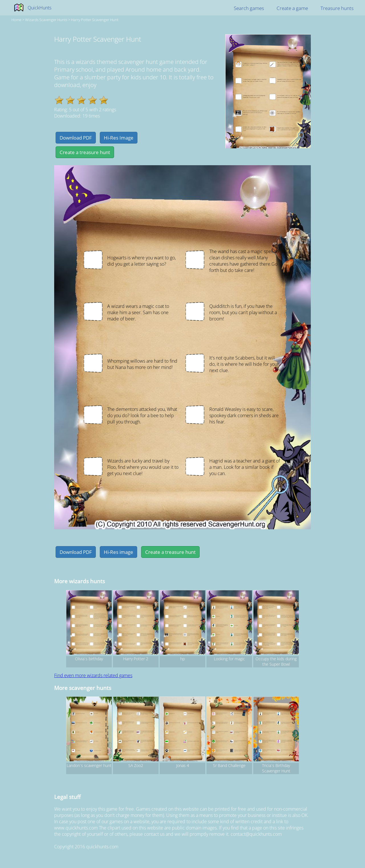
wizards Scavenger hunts (46, 20)
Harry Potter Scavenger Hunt (95, 20)
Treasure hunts (337, 8)
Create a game (292, 8)
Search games (249, 8)
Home (16, 20)
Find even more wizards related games (93, 675)
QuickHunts (39, 8)
